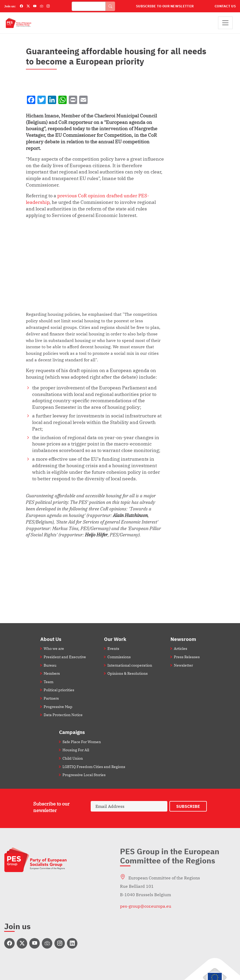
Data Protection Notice (63, 715)
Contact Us (225, 6)
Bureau (50, 665)
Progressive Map (58, 707)
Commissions (119, 657)
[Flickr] (42, 6)
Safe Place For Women (82, 742)
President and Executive (65, 657)
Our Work (115, 639)
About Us (51, 639)
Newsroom (183, 639)
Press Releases (187, 657)
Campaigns (72, 732)
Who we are (54, 648)
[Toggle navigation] (225, 23)
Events (113, 648)
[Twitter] (28, 6)
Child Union (73, 758)
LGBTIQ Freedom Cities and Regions (94, 767)
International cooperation (130, 665)
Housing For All (76, 750)
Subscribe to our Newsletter (165, 6)
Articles (181, 648)
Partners (51, 698)
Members (52, 673)
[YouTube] (35, 6)
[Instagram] (48, 6)
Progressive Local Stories (84, 775)
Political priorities (59, 690)
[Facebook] (21, 6)
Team (48, 682)
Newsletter (183, 665)
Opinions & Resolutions (128, 673)
